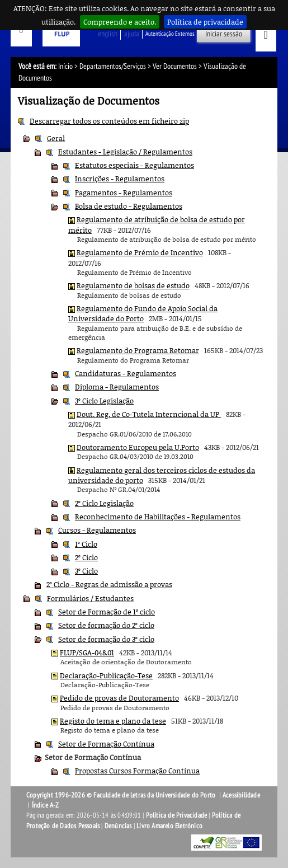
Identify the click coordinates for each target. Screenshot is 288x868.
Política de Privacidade (177, 815)
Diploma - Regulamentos (117, 387)
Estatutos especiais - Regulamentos (134, 165)
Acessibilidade (241, 795)
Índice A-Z (46, 805)
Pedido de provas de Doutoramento (119, 698)
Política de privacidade (205, 22)
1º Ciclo (86, 544)
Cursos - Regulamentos (97, 530)
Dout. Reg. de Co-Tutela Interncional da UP (149, 414)
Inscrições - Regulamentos (120, 179)
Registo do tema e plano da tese (113, 721)
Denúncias (118, 826)
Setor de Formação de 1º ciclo (107, 612)
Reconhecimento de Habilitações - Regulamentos (158, 517)
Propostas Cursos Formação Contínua (137, 771)
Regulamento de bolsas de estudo (133, 285)
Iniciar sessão (224, 34)
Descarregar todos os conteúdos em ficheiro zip (109, 121)
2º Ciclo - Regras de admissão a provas (109, 584)
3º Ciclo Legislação (104, 401)
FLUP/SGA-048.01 (87, 653)
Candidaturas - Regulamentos (126, 373)
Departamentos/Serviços (113, 66)
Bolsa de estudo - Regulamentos (129, 206)
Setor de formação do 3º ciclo (106, 639)
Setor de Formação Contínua (106, 744)
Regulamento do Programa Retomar (138, 350)
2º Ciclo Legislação (104, 503)
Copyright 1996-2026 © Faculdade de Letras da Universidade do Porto (122, 795)
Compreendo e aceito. (120, 22)
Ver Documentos (175, 66)
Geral (56, 138)
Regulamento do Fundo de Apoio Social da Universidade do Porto (143, 313)
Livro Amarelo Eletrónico (169, 826)
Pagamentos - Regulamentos (124, 193)
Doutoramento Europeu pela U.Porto (138, 447)
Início (65, 66)
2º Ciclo (86, 557)
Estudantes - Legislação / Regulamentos (125, 152)
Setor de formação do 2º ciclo (106, 625)
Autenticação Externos (170, 34)
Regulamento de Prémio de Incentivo (140, 252)
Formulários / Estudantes (90, 598)
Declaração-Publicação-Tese (106, 675)
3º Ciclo (86, 571)
